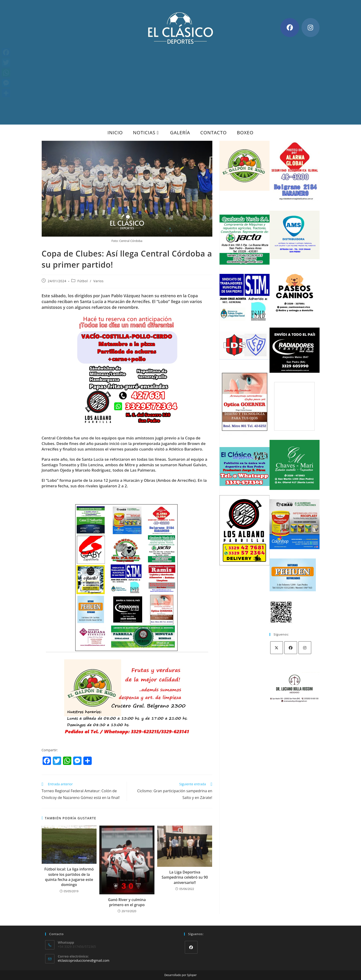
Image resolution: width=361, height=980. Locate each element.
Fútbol (83, 281)
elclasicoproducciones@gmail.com (84, 960)
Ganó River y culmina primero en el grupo (127, 902)
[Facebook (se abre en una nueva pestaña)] (290, 28)
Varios (98, 281)
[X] (277, 648)
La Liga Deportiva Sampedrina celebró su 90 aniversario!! (185, 877)
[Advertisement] (181, 81)
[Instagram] (305, 648)
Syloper (192, 975)
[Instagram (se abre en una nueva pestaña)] (311, 28)
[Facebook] (291, 648)
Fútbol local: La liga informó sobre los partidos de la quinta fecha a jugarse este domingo (69, 877)
